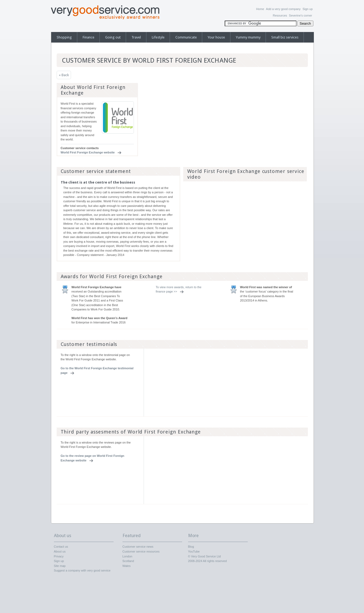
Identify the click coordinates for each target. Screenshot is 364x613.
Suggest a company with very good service (82, 570)
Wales (127, 566)
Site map (60, 566)
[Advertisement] (266, 117)
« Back (64, 75)
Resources (280, 15)
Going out (113, 37)
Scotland (128, 561)
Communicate (186, 37)
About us (60, 551)
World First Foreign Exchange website (88, 152)
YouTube (194, 551)
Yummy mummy (248, 37)
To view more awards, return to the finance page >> (179, 289)
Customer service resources (141, 551)
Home (260, 9)
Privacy (59, 556)
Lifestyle (158, 37)
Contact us (61, 547)
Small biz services (285, 37)
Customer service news (138, 547)
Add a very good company (283, 9)
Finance (88, 37)
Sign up (307, 9)
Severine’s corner (300, 15)
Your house (216, 37)
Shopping (64, 37)
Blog (191, 547)
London (128, 556)
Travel (136, 37)
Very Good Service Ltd (206, 556)
